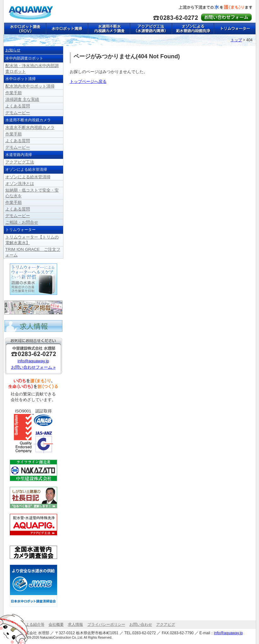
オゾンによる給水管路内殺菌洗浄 (193, 29)
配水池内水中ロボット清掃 (30, 86)
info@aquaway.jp (33, 361)
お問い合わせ (141, 624)
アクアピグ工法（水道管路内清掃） (151, 29)
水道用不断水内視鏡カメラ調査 (109, 29)
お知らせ (13, 50)
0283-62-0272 (144, 633)
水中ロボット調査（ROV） (25, 29)
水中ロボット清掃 (67, 29)
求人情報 (75, 624)
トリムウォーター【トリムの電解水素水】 (235, 29)
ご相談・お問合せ (22, 222)
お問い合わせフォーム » (33, 367)
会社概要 (56, 624)
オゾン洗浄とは (20, 184)
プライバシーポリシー (106, 624)
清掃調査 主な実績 (22, 99)
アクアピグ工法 (20, 162)
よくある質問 (18, 106)
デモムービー (18, 113)
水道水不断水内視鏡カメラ (30, 127)
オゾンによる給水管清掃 (28, 177)
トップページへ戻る (88, 81)
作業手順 (14, 93)
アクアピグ (166, 624)
